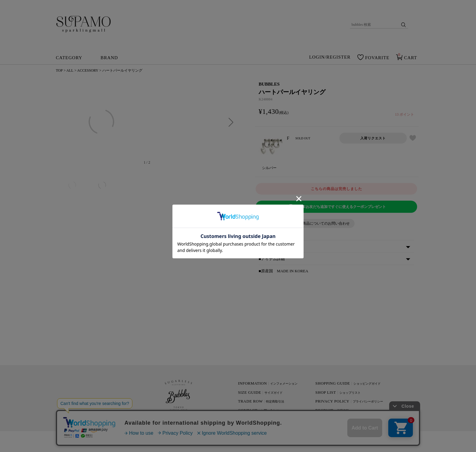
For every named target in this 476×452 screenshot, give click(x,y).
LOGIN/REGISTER (330, 57)
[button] (231, 122)
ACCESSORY (88, 70)
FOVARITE (377, 58)
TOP (59, 70)
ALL (70, 70)
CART (411, 58)
